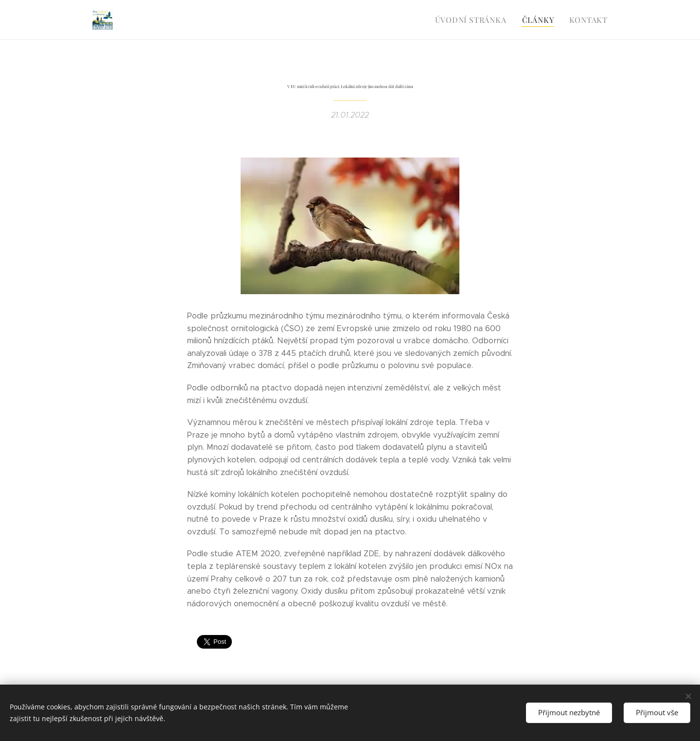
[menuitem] (477, 20)
